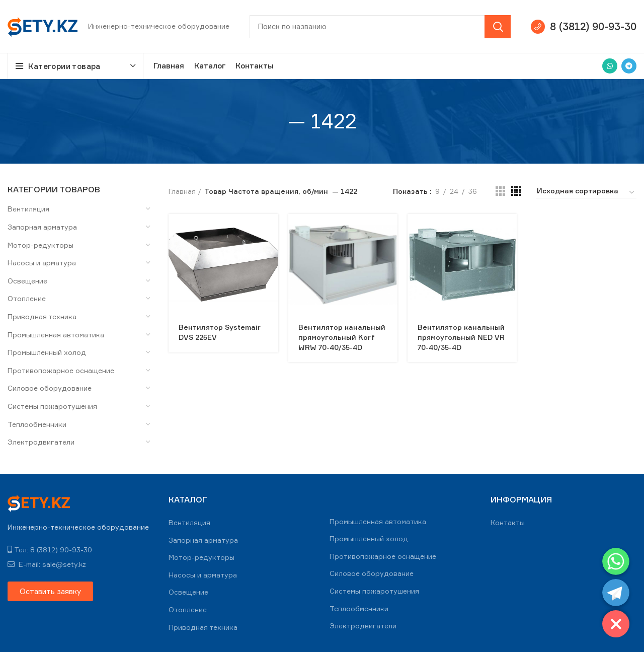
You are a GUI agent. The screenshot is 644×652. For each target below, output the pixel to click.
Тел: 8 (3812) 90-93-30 (50, 550)
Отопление (27, 298)
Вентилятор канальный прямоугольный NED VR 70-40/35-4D (461, 337)
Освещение (27, 281)
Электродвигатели (41, 442)
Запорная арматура (42, 227)
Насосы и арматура (42, 263)
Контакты (508, 522)
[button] (50, 591)
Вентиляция (28, 209)
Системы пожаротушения (52, 406)
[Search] (380, 27)
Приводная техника (42, 316)
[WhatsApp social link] (610, 66)
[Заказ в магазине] (586, 192)
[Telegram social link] (629, 66)
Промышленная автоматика (56, 335)
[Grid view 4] (516, 191)
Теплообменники (37, 424)
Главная (182, 191)
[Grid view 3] (500, 191)
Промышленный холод (47, 352)
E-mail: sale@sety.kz (47, 564)
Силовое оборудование (50, 388)
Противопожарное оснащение (61, 370)
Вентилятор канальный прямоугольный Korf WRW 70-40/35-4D (342, 337)
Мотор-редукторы (41, 245)
